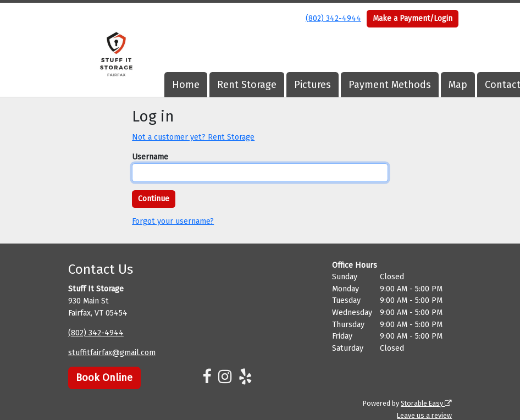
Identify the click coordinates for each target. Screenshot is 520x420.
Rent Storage (247, 85)
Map (458, 85)
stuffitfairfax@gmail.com (112, 353)
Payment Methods (390, 85)
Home (186, 85)
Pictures (312, 85)
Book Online (104, 378)
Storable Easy (426, 403)
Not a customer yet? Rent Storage (193, 137)
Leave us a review (424, 415)
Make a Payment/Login (413, 18)
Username (150, 157)
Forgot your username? (173, 221)
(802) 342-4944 (333, 18)
